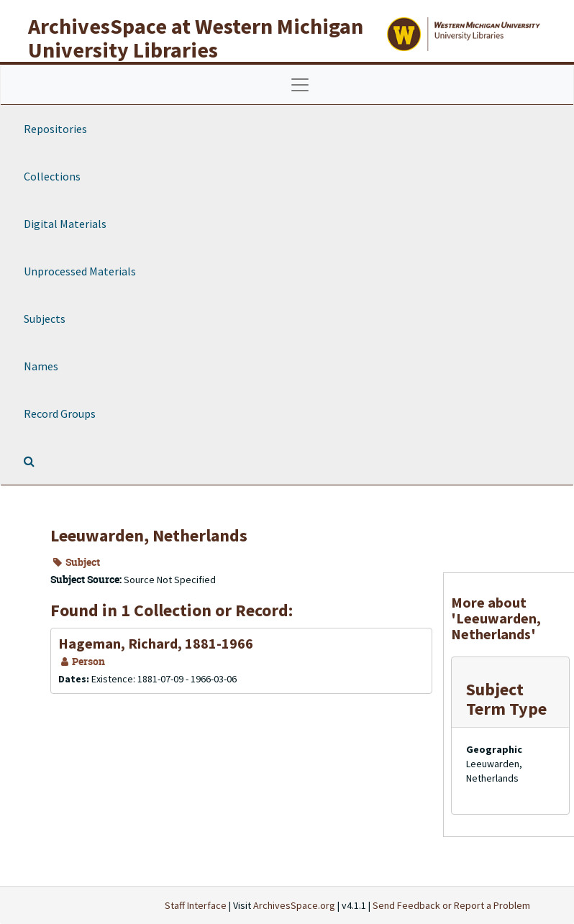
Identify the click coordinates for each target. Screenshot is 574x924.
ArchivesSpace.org (294, 905)
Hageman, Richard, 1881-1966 (156, 643)
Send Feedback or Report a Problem (451, 905)
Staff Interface (196, 905)
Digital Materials (65, 224)
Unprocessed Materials (80, 271)
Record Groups (60, 413)
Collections (52, 176)
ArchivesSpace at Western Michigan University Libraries (196, 38)
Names (41, 366)
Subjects (45, 319)
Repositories (55, 129)
